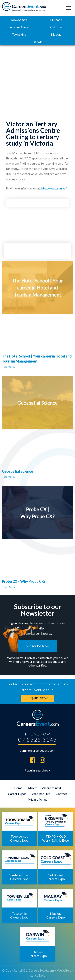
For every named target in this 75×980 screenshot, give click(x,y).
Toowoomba (19, 20)
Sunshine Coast (19, 27)
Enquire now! (38, 698)
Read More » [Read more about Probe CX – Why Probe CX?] (9, 587)
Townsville (19, 34)
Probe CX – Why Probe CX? (24, 581)
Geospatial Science (17, 471)
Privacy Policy (38, 799)
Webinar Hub (41, 794)
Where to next (51, 788)
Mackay (56, 34)
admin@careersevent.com (38, 750)
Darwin (37, 42)
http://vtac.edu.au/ (54, 188)
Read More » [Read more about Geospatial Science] (9, 477)
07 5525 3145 (38, 740)
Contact (61, 794)
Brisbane (56, 20)
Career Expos (17, 794)
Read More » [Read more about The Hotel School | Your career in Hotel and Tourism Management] (9, 367)
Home (18, 788)
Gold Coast (56, 27)
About (32, 788)
